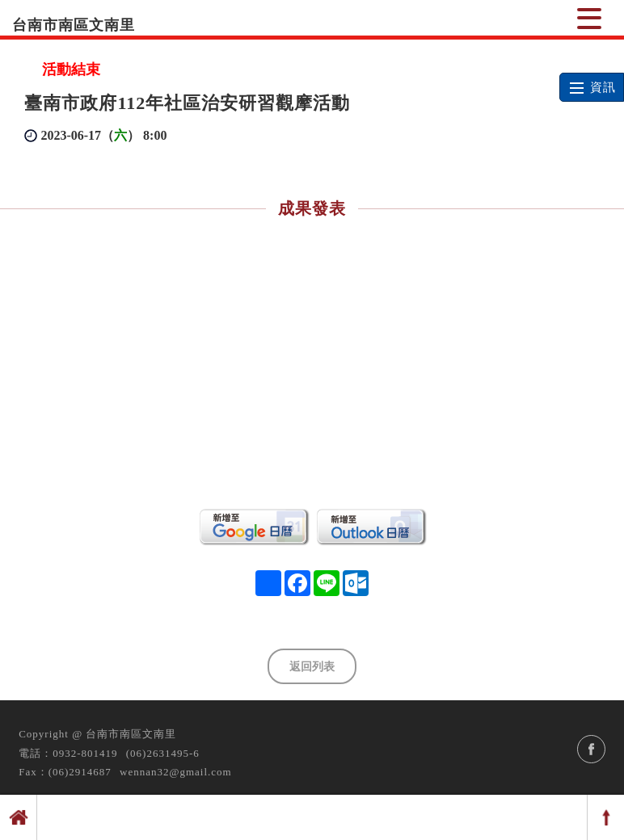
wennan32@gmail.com (176, 772)
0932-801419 (85, 753)
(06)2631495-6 (163, 753)
